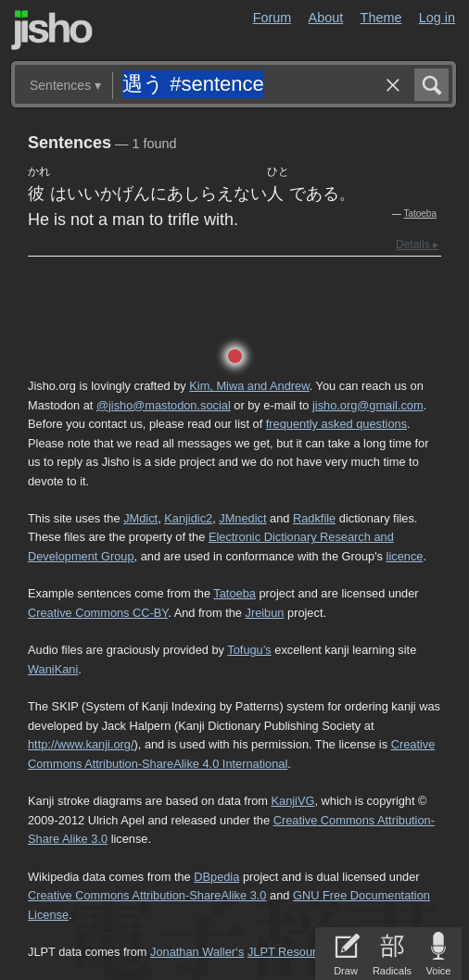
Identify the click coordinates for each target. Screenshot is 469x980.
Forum (273, 18)
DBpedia (216, 877)
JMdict (140, 518)
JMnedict (242, 518)
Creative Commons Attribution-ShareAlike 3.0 (147, 895)
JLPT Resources (291, 952)
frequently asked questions (336, 424)
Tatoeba (420, 214)
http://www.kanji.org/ (81, 744)
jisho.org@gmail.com (368, 405)
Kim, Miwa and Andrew (249, 386)
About (326, 18)
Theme (381, 18)
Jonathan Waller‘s (197, 952)
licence (405, 556)
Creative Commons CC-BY (98, 613)
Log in (437, 18)
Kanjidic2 (188, 518)
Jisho (52, 30)
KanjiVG (292, 801)
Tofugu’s (249, 650)
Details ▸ (417, 245)
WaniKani (53, 669)
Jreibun (264, 613)
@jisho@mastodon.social (164, 405)
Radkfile (314, 518)
